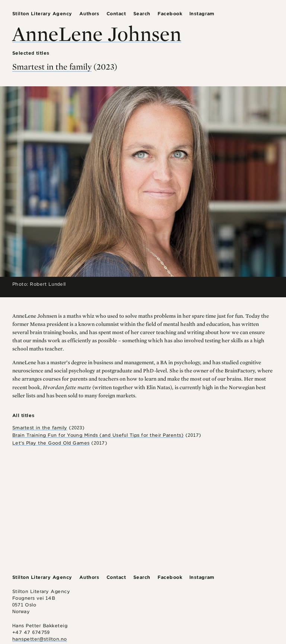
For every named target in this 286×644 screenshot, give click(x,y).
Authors (89, 14)
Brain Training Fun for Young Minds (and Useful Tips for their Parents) (98, 435)
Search (142, 14)
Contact (116, 14)
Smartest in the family (52, 67)
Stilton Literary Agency (42, 14)
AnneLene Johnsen (97, 33)
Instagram (202, 14)
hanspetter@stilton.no (40, 639)
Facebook (170, 14)
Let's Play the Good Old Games (51, 443)
